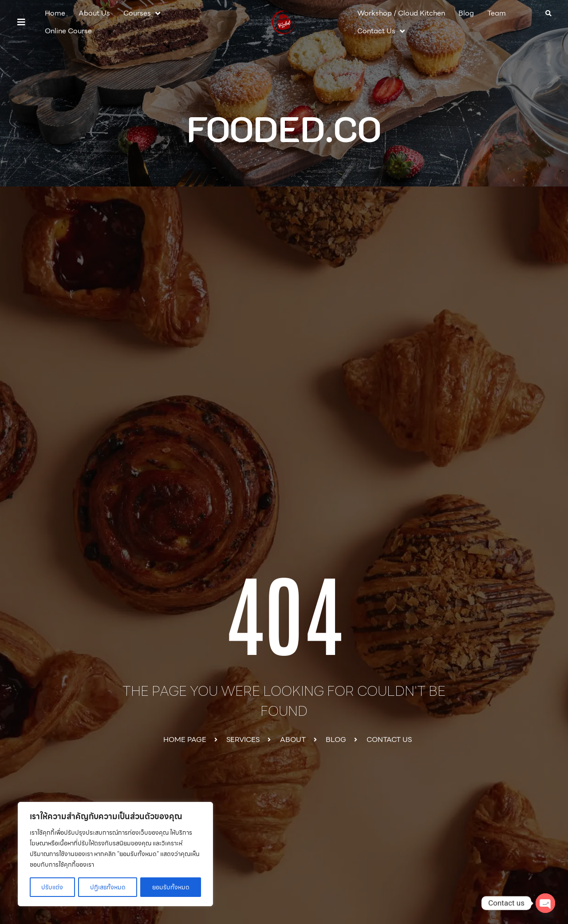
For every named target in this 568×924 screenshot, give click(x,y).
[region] (115, 854)
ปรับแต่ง (52, 887)
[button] (21, 22)
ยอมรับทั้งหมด (171, 887)
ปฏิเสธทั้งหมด (108, 887)
